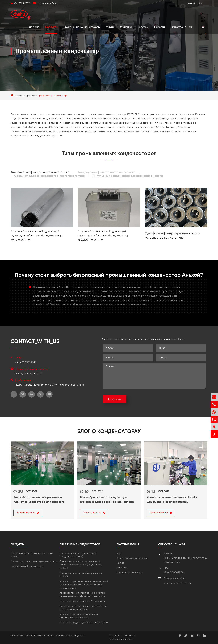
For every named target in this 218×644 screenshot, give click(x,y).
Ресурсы (143, 27)
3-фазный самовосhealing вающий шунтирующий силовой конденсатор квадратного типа (103, 236)
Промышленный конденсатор (52, 95)
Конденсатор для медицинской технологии (84, 623)
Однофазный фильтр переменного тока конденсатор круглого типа (172, 235)
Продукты (51, 27)
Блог (119, 554)
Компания (126, 27)
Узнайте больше (28, 513)
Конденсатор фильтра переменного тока (40, 172)
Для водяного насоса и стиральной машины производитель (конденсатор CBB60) (81, 565)
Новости (159, 27)
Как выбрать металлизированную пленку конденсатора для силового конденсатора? (39, 500)
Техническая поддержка (130, 573)
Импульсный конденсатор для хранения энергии (128, 176)
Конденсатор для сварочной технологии (83, 602)
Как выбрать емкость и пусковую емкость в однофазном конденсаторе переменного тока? (107, 500)
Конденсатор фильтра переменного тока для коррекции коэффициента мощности (83, 595)
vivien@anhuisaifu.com (48, 3)
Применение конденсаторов (81, 27)
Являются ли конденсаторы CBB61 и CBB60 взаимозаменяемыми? (172, 499)
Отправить (115, 399)
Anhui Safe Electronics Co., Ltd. (44, 636)
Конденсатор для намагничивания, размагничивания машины (79, 616)
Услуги (110, 27)
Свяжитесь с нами (182, 27)
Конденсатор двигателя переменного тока (34, 562)
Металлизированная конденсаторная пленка (32, 555)
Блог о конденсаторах (109, 431)
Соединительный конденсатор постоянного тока (49, 176)
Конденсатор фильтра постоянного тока (107, 172)
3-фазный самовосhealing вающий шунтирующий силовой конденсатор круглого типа (36, 236)
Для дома (33, 27)
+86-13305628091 (22, 3)
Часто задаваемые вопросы (132, 558)
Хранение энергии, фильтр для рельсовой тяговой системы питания (83, 608)
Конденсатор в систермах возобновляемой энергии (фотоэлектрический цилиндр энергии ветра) (84, 585)
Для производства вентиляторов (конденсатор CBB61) (78, 555)
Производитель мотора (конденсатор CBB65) (81, 575)
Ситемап (114, 636)
